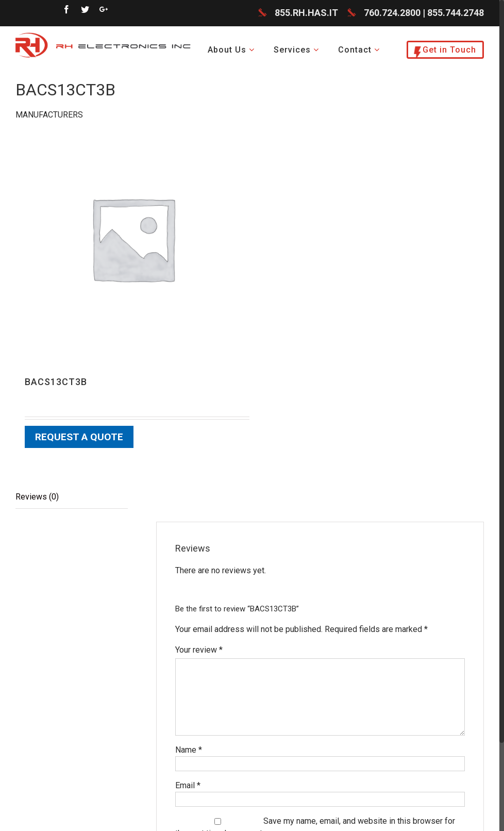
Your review (199, 650)
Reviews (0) (37, 497)
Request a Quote (79, 437)
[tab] (72, 497)
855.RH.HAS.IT (306, 13)
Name (189, 750)
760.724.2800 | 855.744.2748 (424, 13)
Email (188, 785)
